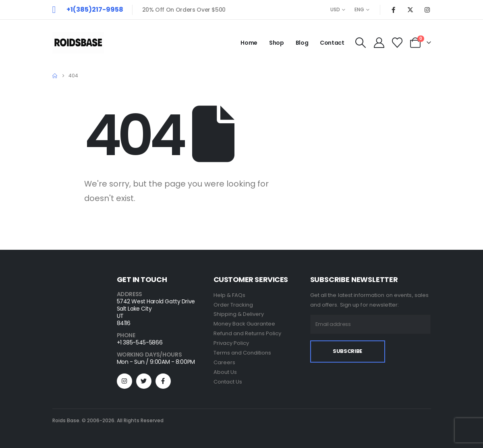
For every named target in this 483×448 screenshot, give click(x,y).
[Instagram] (427, 10)
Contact (332, 43)
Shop (277, 43)
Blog (302, 43)
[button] (361, 43)
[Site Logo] (78, 43)
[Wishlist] (397, 43)
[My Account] (379, 43)
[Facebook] (394, 10)
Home (249, 43)
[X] (410, 10)
